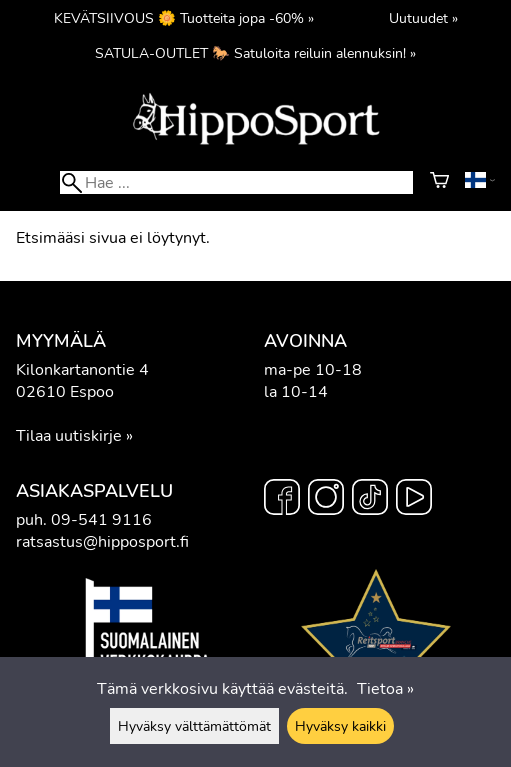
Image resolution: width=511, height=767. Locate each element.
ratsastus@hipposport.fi (102, 542)
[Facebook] (282, 500)
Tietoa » (385, 689)
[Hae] (236, 182)
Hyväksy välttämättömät (194, 726)
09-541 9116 (101, 520)
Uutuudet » (423, 18)
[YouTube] (414, 500)
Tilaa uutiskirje (69, 436)
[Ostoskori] (439, 183)
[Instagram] (326, 500)
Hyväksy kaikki (340, 726)
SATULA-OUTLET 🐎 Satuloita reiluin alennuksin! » (255, 53)
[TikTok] (370, 500)
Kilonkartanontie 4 (82, 370)
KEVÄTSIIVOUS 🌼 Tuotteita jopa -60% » (184, 18)
